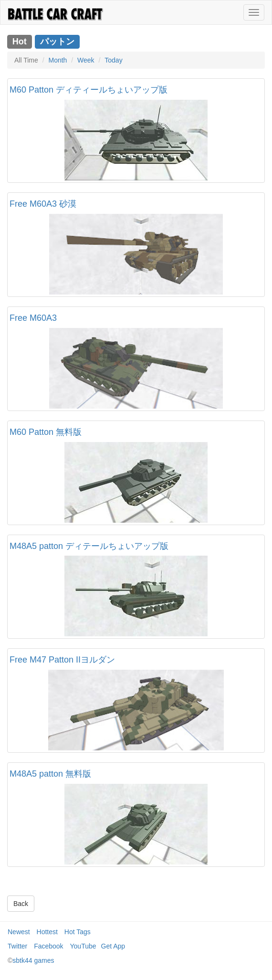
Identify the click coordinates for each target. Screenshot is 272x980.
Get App (113, 946)
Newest (19, 932)
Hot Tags (78, 932)
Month (58, 60)
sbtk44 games (33, 960)
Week (86, 60)
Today (113, 60)
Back (21, 904)
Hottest (47, 932)
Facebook (48, 946)
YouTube (83, 946)
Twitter (17, 946)
